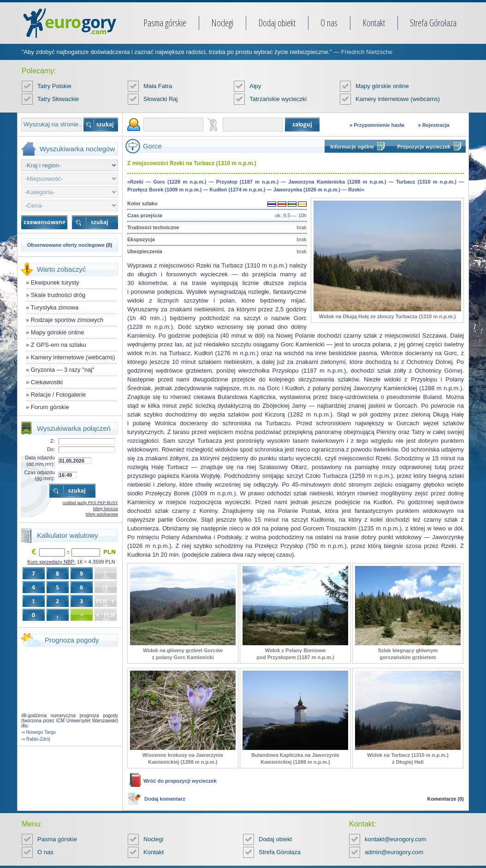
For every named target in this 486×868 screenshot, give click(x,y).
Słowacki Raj (160, 99)
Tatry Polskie (54, 86)
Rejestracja (436, 125)
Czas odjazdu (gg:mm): (39, 475)
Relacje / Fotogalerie (58, 395)
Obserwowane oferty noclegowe (66, 245)
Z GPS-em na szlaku (59, 345)
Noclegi (222, 23)
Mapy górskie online (382, 86)
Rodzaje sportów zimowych (67, 320)
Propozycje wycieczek (424, 147)
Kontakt (374, 23)
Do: (51, 449)
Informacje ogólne (353, 147)
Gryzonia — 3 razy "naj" (63, 370)
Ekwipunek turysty (55, 282)
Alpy (255, 86)
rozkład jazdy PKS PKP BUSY (90, 503)
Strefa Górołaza (433, 23)
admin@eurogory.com (394, 852)
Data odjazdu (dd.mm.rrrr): (40, 461)
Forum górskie (50, 407)
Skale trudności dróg (58, 295)
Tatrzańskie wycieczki (278, 99)
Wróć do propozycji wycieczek (180, 781)
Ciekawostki (47, 382)
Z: (53, 441)
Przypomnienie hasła (379, 125)
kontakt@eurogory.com (396, 839)
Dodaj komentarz (165, 799)
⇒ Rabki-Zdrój (36, 739)
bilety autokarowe (102, 514)
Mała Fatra (158, 86)
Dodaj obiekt (277, 23)
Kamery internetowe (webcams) (398, 99)
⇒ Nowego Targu (39, 732)
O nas (329, 23)
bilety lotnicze (106, 509)
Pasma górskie (165, 23)
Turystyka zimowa (55, 307)
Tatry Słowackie (58, 99)
